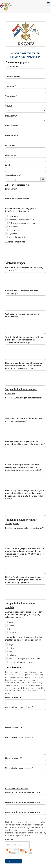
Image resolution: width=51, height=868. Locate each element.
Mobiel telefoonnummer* (17, 199)
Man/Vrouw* (11, 116)
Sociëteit (12, 633)
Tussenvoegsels (13, 76)
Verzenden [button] (14, 861)
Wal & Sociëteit (15, 655)
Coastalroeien (15, 230)
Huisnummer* (12, 136)
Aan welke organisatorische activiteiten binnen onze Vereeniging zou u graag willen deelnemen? (24, 615)
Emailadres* (11, 189)
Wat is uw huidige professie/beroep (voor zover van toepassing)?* (24, 420)
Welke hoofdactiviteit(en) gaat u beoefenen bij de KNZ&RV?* (20, 210)
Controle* (10, 839)
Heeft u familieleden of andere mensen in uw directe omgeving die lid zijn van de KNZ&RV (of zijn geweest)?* (25, 580)
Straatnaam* (12, 126)
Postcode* (10, 145)
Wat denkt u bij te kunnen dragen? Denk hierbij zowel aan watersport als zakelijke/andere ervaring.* (24, 340)
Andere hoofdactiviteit (18, 237)
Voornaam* (11, 86)
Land (8, 165)
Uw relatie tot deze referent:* (19, 707)
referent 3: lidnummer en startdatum (23, 812)
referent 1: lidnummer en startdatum (23, 792)
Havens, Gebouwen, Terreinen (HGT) (24, 662)
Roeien (12, 629)
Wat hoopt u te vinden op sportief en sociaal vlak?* (23, 315)
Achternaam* (12, 66)
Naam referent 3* (14, 758)
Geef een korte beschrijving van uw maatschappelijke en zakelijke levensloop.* (25, 443)
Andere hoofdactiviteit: (16, 242)
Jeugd (11, 622)
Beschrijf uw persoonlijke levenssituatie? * (25, 528)
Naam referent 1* (14, 697)
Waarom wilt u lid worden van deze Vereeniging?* (22, 292)
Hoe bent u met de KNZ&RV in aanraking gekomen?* (24, 269)
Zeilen (11, 626)
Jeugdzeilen (13, 216)
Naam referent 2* (14, 728)
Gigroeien (13, 234)
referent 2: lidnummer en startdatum (23, 802)
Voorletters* (11, 96)
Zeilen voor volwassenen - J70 (21, 220)
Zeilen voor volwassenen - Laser (23, 223)
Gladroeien (13, 227)
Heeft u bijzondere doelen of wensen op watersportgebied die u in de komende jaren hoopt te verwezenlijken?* (24, 366)
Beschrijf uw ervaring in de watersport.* (24, 398)
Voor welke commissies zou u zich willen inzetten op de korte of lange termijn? (24, 639)
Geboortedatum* (13, 175)
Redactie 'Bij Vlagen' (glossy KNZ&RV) (25, 659)
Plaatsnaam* (11, 155)
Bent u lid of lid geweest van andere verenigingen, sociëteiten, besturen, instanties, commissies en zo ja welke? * (24, 467)
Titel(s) (9, 106)
